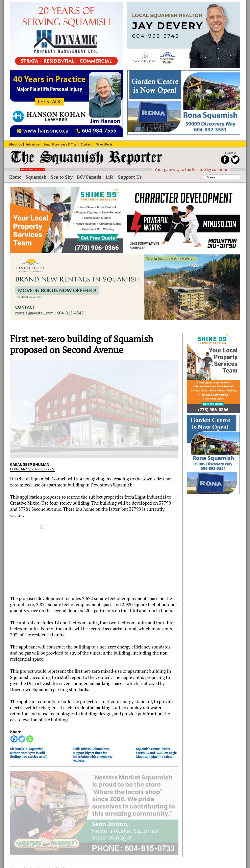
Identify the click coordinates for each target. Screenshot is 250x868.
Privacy (41, 845)
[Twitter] (22, 722)
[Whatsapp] (30, 722)
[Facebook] (14, 722)
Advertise (28, 845)
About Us (15, 845)
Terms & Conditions (59, 845)
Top (13, 855)
